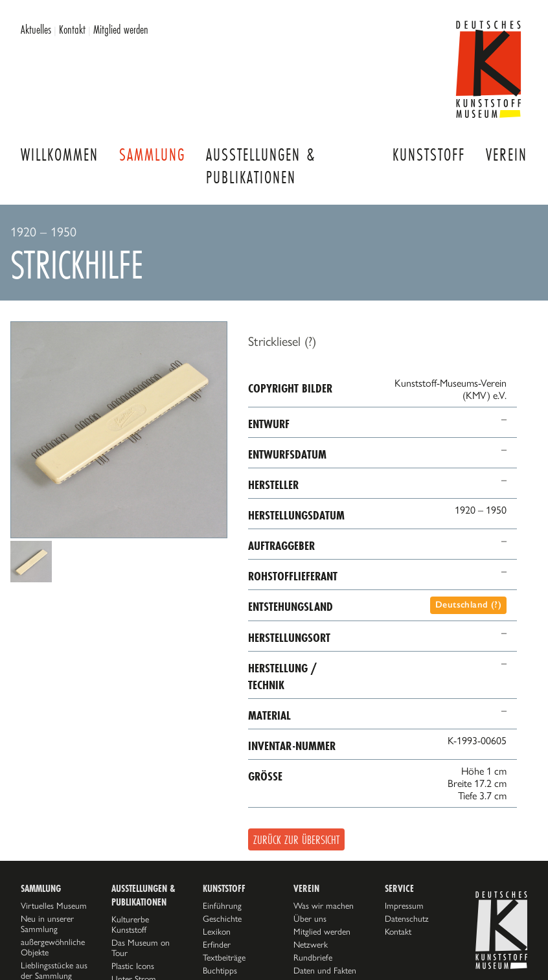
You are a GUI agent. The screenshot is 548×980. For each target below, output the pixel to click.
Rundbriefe (313, 957)
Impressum (404, 906)
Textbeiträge (224, 957)
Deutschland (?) (468, 605)
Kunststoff (429, 154)
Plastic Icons (133, 966)
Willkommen (60, 154)
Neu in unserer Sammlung (47, 924)
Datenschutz (407, 918)
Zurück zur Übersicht (296, 839)
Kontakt (72, 29)
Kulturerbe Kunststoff (130, 924)
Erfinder (217, 944)
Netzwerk (311, 944)
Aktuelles (36, 29)
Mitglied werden (121, 29)
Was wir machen (324, 906)
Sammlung (152, 154)
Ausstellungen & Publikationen (261, 166)
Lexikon (217, 931)
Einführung (222, 906)
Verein (507, 154)
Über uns (310, 918)
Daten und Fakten (325, 970)
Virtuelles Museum (54, 906)
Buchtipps (220, 970)
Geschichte (222, 918)
